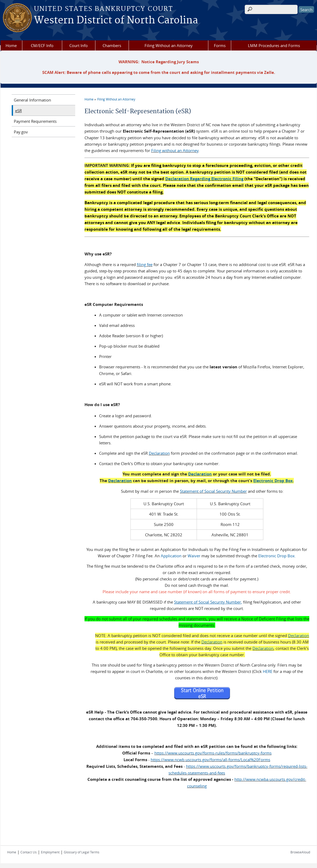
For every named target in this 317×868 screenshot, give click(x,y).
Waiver (194, 555)
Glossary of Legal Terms (82, 852)
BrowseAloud (300, 852)
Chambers (112, 45)
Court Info (79, 45)
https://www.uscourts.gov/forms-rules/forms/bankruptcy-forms (213, 752)
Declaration (159, 453)
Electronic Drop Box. (277, 555)
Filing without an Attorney (175, 150)
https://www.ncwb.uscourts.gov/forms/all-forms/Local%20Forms (210, 759)
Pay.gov (21, 132)
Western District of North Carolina (116, 20)
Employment (50, 852)
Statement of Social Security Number (213, 491)
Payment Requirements (35, 121)
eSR (18, 111)
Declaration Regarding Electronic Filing (204, 179)
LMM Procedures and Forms (274, 45)
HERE (268, 671)
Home (11, 45)
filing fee (145, 264)
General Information (32, 100)
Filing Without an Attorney (169, 45)
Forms (220, 45)
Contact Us (29, 852)
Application (171, 555)
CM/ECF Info (42, 45)
